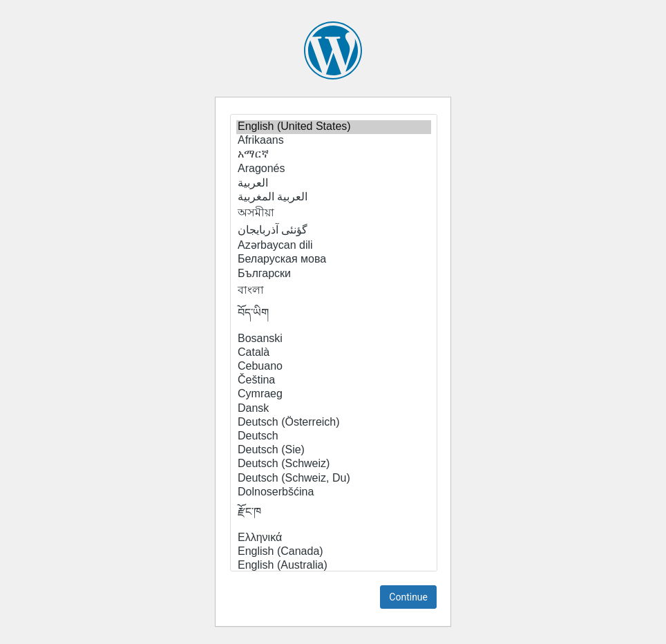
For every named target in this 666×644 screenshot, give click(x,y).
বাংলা (334, 291)
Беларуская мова (334, 260)
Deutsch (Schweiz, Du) (334, 479)
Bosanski (334, 339)
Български (334, 274)
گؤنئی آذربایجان (334, 230)
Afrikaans (334, 141)
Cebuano (334, 367)
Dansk (334, 409)
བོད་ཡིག (334, 316)
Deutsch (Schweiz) (334, 464)
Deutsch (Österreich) (334, 423)
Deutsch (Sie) (334, 451)
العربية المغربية (334, 197)
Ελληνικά (334, 538)
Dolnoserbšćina (334, 493)
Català (334, 353)
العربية (334, 183)
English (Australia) (334, 566)
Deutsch (334, 437)
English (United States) (334, 127)
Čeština (334, 381)
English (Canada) (334, 552)
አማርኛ (334, 155)
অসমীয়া (334, 214)
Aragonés (334, 169)
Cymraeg (334, 395)
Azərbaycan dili (334, 245)
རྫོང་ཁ (334, 515)
